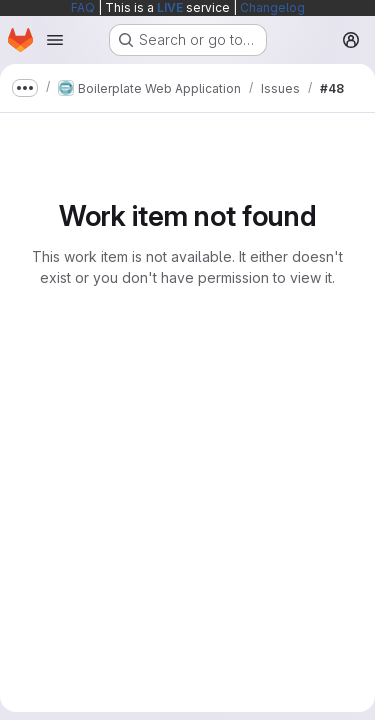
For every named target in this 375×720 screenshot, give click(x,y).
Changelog (272, 7)
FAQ (83, 7)
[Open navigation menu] (55, 40)
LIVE (170, 7)
